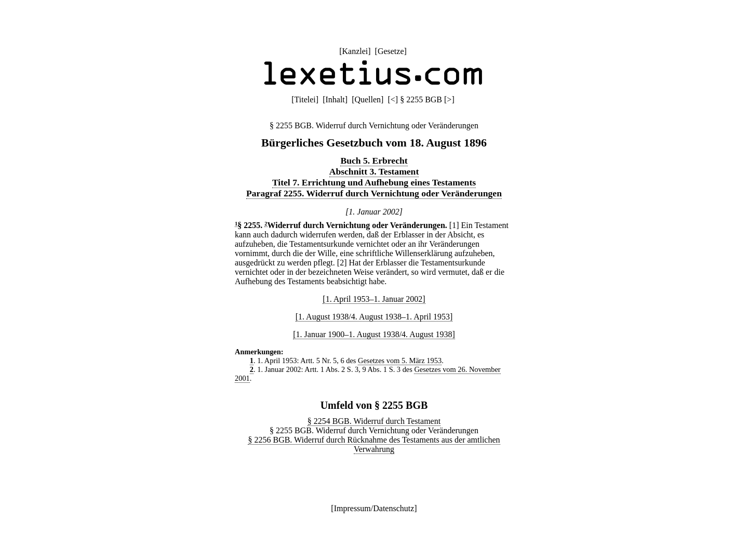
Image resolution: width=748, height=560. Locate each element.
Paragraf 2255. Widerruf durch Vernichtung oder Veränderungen (374, 193)
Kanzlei (355, 51)
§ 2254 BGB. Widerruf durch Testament (374, 421)
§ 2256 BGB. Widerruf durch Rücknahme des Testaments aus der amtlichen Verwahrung (374, 444)
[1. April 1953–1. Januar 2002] (374, 299)
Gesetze (391, 51)
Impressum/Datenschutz (374, 508)
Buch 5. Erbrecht (374, 161)
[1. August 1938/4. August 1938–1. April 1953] (374, 317)
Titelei (305, 99)
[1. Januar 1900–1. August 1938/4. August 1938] (374, 334)
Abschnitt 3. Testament (374, 171)
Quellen (368, 99)
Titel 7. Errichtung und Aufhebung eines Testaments (374, 182)
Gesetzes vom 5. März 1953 (400, 361)
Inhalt (335, 99)
